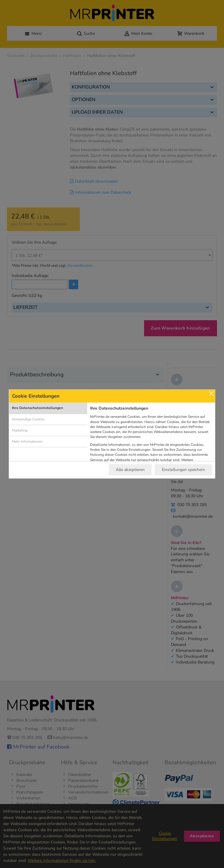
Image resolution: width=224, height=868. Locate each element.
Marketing (20, 430)
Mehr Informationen (27, 441)
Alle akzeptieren (130, 470)
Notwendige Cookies (28, 419)
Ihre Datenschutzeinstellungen (37, 408)
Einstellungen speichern (183, 470)
